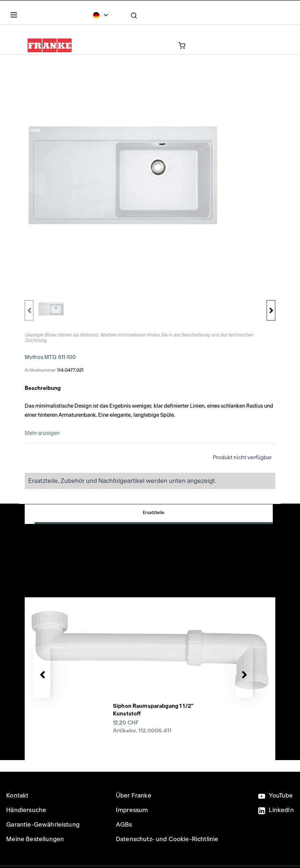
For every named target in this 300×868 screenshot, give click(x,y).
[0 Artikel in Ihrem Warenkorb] (149, 45)
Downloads (61, 543)
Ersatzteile (61, 517)
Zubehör (134, 517)
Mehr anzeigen (42, 433)
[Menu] (15, 16)
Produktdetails (206, 517)
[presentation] (150, 636)
